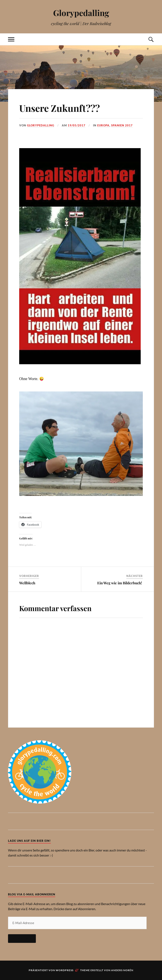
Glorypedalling (81, 13)
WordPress (65, 970)
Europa (103, 125)
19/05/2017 (77, 125)
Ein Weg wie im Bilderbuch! (120, 583)
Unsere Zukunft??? (59, 108)
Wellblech (28, 583)
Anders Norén (122, 970)
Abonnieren (22, 938)
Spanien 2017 (122, 125)
